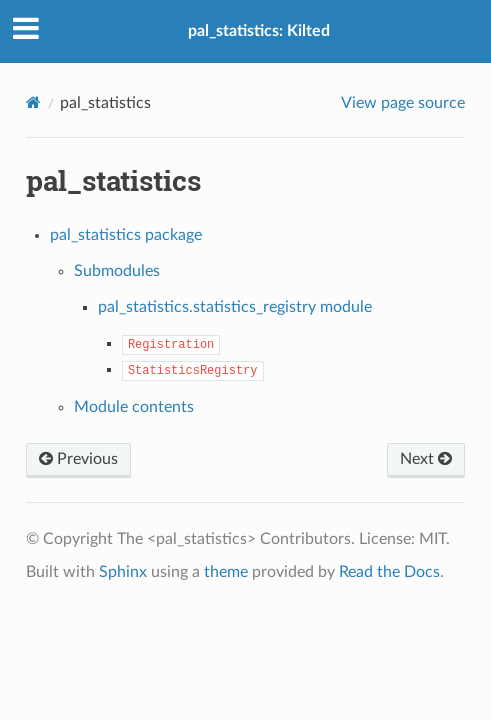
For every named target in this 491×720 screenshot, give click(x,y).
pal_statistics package (126, 235)
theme (226, 572)
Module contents (134, 407)
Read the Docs (389, 572)
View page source (403, 103)
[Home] (33, 102)
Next (426, 459)
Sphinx (123, 572)
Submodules (117, 271)
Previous (78, 459)
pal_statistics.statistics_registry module (235, 307)
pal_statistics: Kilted (259, 31)
